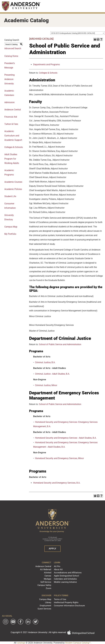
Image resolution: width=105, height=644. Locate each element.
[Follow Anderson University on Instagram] (6, 622)
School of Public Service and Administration (60, 344)
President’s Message (10, 65)
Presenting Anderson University (9, 79)
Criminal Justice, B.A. (45, 362)
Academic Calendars (9, 93)
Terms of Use (60, 599)
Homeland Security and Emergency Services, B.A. (57, 483)
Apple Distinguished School (66, 576)
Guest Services (44, 609)
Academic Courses (13, 182)
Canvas (48, 576)
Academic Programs (9, 173)
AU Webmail (46, 569)
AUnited (48, 573)
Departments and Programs (47, 64)
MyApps (48, 579)
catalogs (21, 643)
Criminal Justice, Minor (46, 385)
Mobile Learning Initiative (65, 582)
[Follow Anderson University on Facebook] (21, 622)
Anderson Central (13, 110)
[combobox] (78, 33)
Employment (45, 606)
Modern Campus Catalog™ (78, 643)
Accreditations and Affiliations (68, 573)
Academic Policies (13, 189)
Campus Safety (44, 585)
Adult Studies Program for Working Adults (12, 159)
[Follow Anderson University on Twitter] (36, 622)
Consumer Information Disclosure (69, 606)
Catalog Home (11, 56)
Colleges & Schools (14, 147)
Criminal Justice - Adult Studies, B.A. (52, 374)
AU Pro (57, 566)
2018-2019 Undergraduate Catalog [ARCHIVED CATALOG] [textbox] (73, 33)
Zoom (48, 588)
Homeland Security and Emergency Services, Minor (59, 458)
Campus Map (45, 599)
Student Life (10, 196)
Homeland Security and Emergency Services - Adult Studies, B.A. (66, 438)
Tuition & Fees (11, 124)
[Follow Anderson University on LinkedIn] (28, 622)
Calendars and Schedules (65, 579)
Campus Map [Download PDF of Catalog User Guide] (11, 227)
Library (48, 602)
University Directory (9, 217)
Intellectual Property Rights (66, 602)
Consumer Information (10, 206)
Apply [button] (52, 549)
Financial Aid (11, 117)
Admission (9, 102)
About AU (58, 569)
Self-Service (46, 582)
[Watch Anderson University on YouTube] (13, 622)
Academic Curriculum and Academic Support (13, 136)
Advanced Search (13, 48)
